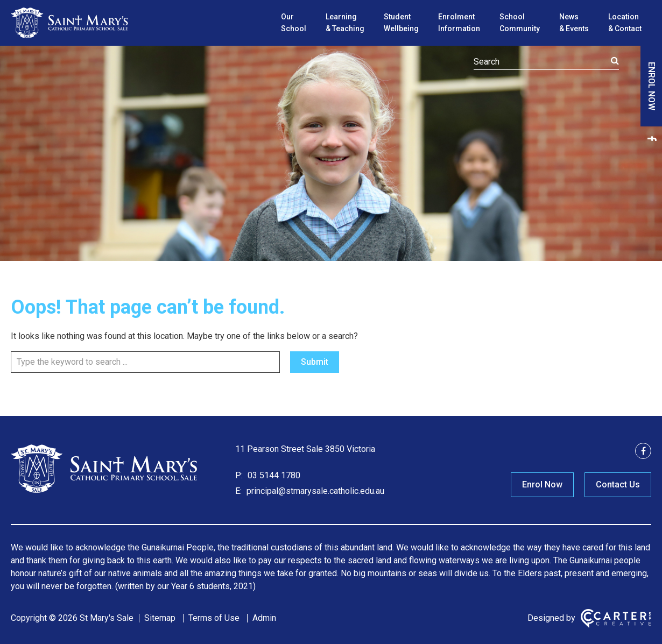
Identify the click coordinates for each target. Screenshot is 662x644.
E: (238, 491)
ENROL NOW (652, 86)
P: (239, 475)
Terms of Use (214, 618)
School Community (520, 23)
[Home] (105, 491)
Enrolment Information (459, 23)
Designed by (551, 618)
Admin (264, 618)
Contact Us (618, 484)
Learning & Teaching (345, 23)
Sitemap (160, 618)
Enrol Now (542, 484)
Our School (294, 23)
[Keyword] (546, 62)
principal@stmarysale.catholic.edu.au (314, 491)
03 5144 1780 (273, 475)
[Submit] (615, 61)
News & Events (574, 23)
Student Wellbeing (401, 23)
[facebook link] (651, 138)
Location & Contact (625, 23)
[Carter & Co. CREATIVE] (616, 618)
